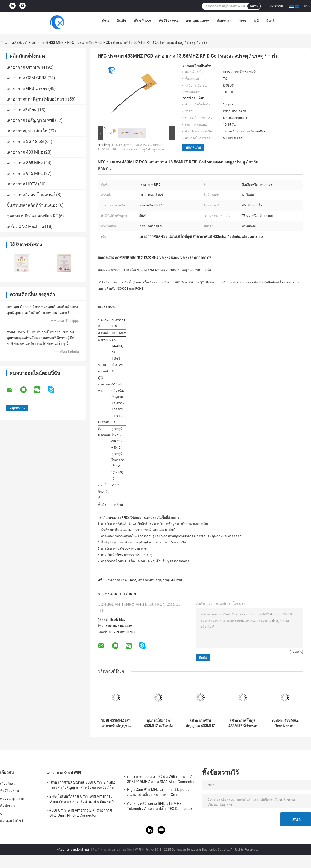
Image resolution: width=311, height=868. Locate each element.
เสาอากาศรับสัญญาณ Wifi (30, 120)
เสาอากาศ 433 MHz (48, 42)
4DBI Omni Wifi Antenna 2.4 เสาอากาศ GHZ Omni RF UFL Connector (81, 813)
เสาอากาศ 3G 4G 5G (25, 142)
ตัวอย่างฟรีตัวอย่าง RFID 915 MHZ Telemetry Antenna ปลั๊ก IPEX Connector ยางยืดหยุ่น (160, 807)
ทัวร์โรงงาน (168, 21)
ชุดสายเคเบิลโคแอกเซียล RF (32, 216)
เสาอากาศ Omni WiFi (26, 67)
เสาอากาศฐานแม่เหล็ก (27, 131)
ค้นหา (254, 6)
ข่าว (243, 21)
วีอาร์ (271, 21)
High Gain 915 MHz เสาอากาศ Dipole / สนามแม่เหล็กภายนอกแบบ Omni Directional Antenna (158, 793)
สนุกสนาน (276, 6)
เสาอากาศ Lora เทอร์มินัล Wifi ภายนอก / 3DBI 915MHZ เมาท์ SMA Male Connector (161, 779)
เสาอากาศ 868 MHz (25, 163)
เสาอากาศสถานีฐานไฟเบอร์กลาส (37, 99)
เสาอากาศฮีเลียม (22, 110)
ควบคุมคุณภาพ (197, 21)
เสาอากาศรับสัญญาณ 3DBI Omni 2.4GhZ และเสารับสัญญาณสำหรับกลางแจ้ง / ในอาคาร (82, 786)
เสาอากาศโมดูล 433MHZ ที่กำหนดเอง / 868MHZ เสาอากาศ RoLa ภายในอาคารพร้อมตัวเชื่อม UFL (243, 723)
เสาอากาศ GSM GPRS (27, 78)
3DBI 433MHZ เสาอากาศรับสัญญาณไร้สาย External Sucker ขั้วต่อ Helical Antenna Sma (116, 723)
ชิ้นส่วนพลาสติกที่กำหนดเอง (32, 205)
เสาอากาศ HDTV (22, 184)
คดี (256, 21)
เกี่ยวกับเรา (142, 21)
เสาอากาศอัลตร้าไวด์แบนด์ (31, 195)
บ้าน (105, 21)
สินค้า (121, 21)
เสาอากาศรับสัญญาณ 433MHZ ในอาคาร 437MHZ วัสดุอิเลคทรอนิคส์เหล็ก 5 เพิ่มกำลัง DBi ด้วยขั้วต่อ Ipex (200, 723)
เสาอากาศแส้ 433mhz (121, 580)
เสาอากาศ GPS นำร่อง (27, 88)
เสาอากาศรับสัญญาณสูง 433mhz (160, 580)
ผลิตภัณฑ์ (20, 42)
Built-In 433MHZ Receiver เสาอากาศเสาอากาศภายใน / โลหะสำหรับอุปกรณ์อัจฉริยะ (285, 723)
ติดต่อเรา (224, 21)
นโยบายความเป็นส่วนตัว (74, 850)
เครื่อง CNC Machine (25, 227)
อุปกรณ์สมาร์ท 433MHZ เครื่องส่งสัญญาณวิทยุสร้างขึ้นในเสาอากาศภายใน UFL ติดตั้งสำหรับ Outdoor (158, 723)
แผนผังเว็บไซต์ (12, 821)
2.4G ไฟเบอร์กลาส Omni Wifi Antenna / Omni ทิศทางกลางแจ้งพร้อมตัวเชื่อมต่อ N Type (82, 800)
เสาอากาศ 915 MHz (25, 173)
